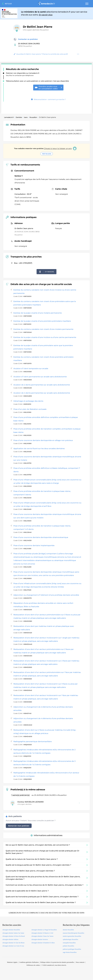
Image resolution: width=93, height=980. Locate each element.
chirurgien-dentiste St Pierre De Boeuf (14, 936)
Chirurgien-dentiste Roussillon (36, 30)
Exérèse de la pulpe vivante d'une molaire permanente (38, 313)
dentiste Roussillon (68, 930)
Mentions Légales (12, 962)
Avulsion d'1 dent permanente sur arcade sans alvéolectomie (40, 377)
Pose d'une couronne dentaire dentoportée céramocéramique (41, 537)
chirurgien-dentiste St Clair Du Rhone (13, 943)
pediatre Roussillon (68, 946)
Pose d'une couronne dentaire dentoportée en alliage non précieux (43, 440)
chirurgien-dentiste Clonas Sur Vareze (42, 936)
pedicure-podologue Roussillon (72, 949)
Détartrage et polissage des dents (28, 401)
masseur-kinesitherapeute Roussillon (74, 933)
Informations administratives (46, 835)
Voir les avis (47, 154)
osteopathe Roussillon (69, 943)
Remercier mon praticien (19, 826)
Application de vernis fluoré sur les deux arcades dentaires (39, 448)
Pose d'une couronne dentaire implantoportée (34, 545)
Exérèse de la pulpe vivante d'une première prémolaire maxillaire (42, 321)
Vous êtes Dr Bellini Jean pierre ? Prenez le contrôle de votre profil (41, 54)
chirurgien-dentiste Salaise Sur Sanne (13, 933)
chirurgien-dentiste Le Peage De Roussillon (44, 930)
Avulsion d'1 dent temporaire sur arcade (31, 369)
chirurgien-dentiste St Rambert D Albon (43, 943)
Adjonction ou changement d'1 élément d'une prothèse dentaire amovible (46, 595)
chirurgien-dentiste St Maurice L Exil (42, 933)
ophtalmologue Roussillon (70, 939)
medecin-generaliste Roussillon (72, 936)
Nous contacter (80, 962)
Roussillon (33, 117)
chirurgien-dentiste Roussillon (11, 930)
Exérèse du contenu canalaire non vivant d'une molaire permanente (43, 329)
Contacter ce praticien (26, 39)
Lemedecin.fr (9, 117)
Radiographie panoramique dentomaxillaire (33, 741)
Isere (26, 117)
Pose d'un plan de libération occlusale (30, 409)
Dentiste (19, 117)
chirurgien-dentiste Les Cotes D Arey (13, 946)
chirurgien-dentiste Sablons (10, 939)
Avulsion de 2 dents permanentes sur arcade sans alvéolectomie (42, 385)
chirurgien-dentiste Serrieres (40, 939)
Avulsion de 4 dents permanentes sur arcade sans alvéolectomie (42, 393)
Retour (8, 4)
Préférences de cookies (33, 965)
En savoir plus (46, 15)
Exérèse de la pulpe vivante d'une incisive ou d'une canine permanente (45, 337)
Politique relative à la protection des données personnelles (57, 962)
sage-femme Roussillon (70, 952)
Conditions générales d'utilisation (29, 962)
